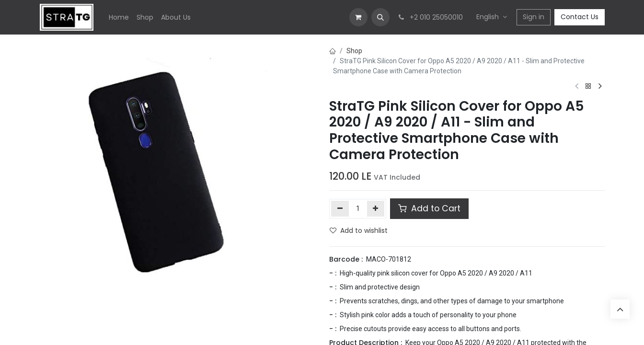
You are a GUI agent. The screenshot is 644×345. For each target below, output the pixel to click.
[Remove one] (340, 208)
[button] (380, 17)
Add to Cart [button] (429, 208)
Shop (354, 51)
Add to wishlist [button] (359, 230)
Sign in (534, 17)
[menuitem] (119, 17)
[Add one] (376, 208)
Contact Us (580, 17)
